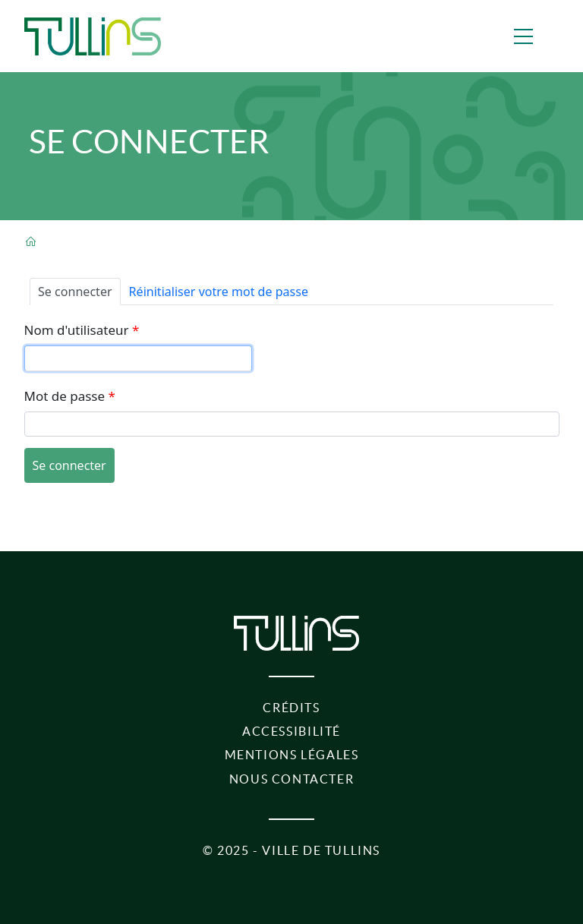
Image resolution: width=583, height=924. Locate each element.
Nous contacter (292, 779)
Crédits (291, 708)
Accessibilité (291, 731)
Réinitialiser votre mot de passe (219, 292)
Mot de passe (65, 396)
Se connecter (79, 291)
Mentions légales (292, 755)
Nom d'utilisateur (77, 330)
